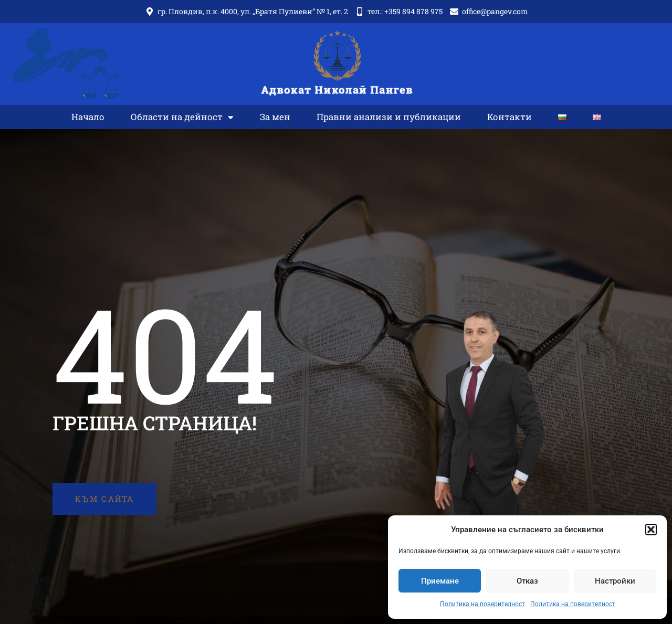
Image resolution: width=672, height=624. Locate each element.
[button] (651, 530)
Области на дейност (182, 118)
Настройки (615, 581)
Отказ (527, 581)
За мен (275, 117)
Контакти (510, 117)
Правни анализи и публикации (389, 117)
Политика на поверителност (482, 604)
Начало (88, 117)
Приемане (440, 581)
